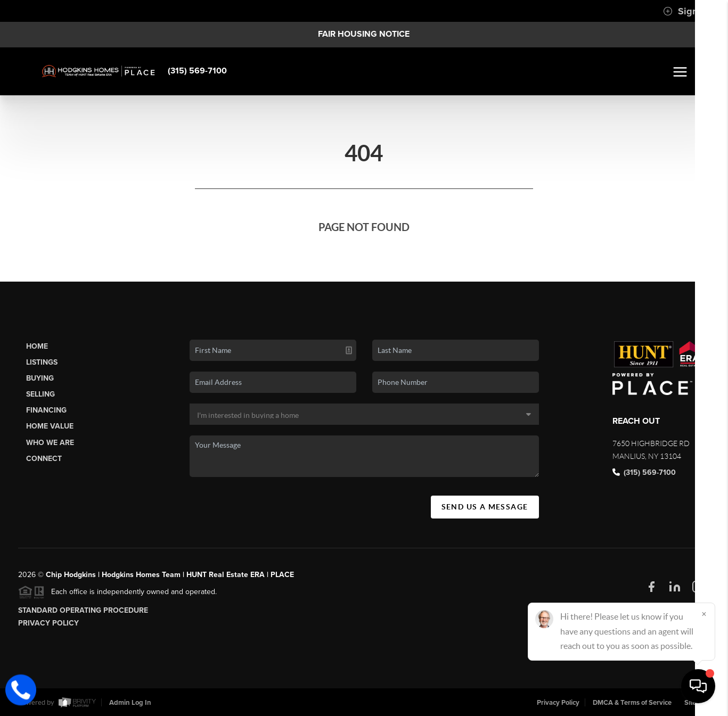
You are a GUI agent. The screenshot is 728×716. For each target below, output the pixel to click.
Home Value (50, 426)
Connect (44, 459)
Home (37, 346)
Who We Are (50, 443)
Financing (46, 410)
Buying (40, 378)
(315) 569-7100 (197, 71)
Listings (42, 362)
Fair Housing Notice (364, 34)
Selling (40, 394)
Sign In (686, 11)
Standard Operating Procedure (83, 610)
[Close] (704, 614)
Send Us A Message (485, 507)
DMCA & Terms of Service (632, 703)
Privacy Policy (48, 623)
